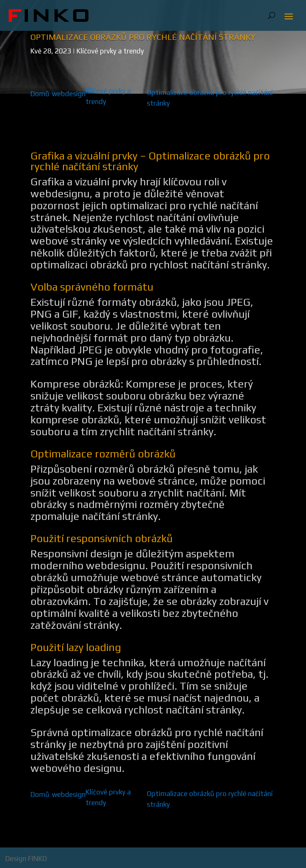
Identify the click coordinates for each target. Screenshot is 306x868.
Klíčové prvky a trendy (110, 51)
